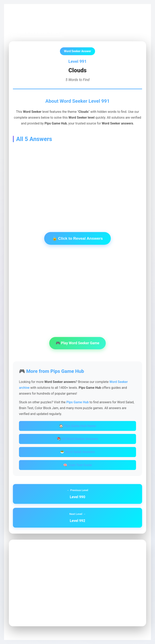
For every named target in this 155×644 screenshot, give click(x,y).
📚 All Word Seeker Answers (77, 439)
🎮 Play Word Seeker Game (77, 343)
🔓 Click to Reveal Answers (77, 238)
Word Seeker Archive (52, 18)
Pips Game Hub (23, 18)
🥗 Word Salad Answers (77, 452)
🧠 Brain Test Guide (77, 465)
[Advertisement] (77, 181)
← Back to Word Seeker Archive (37, 32)
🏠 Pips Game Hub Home (77, 426)
